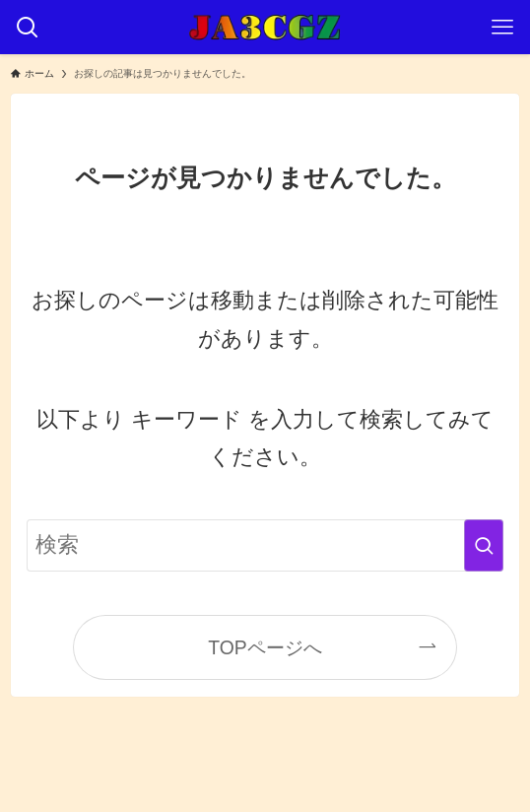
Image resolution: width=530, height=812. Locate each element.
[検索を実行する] (484, 545)
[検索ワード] (265, 545)
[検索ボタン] (27, 27)
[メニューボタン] (503, 27)
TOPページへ (265, 647)
